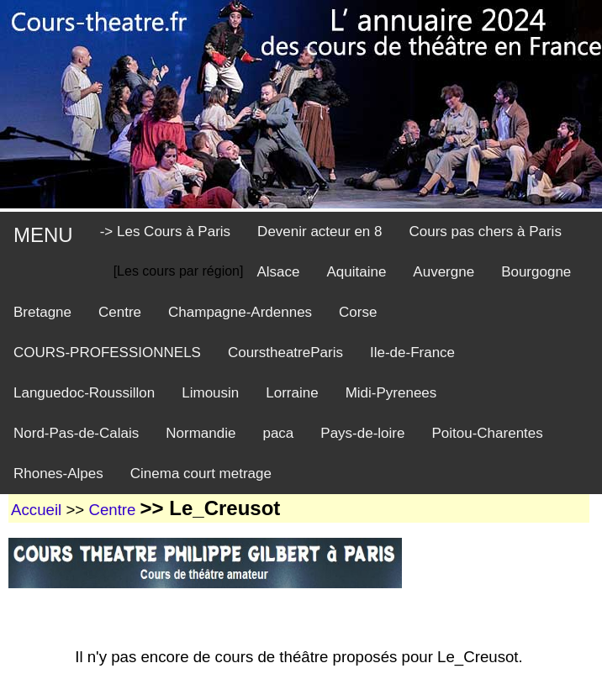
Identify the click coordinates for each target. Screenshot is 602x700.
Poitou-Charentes (487, 433)
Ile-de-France (412, 353)
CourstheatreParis (285, 353)
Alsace (278, 272)
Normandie (201, 433)
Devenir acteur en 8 (319, 232)
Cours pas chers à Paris (485, 232)
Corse (358, 312)
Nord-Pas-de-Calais (76, 433)
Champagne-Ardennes (240, 312)
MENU (43, 235)
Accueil (36, 510)
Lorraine (292, 393)
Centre (120, 312)
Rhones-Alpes (58, 474)
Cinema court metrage (201, 474)
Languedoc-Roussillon (84, 393)
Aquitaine (356, 272)
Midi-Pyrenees (391, 393)
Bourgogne (536, 272)
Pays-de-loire (362, 433)
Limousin (210, 393)
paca (278, 433)
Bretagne (42, 312)
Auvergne (444, 272)
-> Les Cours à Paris (165, 232)
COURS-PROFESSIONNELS (107, 353)
